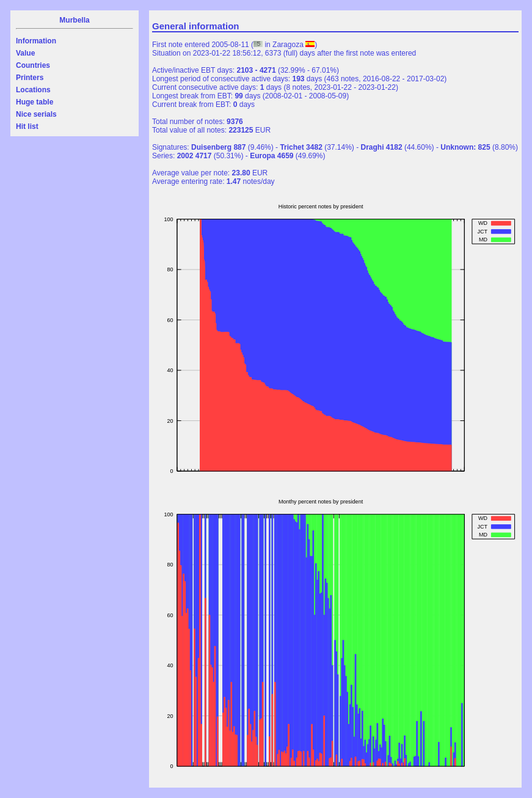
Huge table (35, 102)
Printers (30, 78)
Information (36, 41)
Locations (33, 90)
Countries (33, 65)
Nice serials (36, 114)
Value (25, 53)
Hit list (27, 126)
